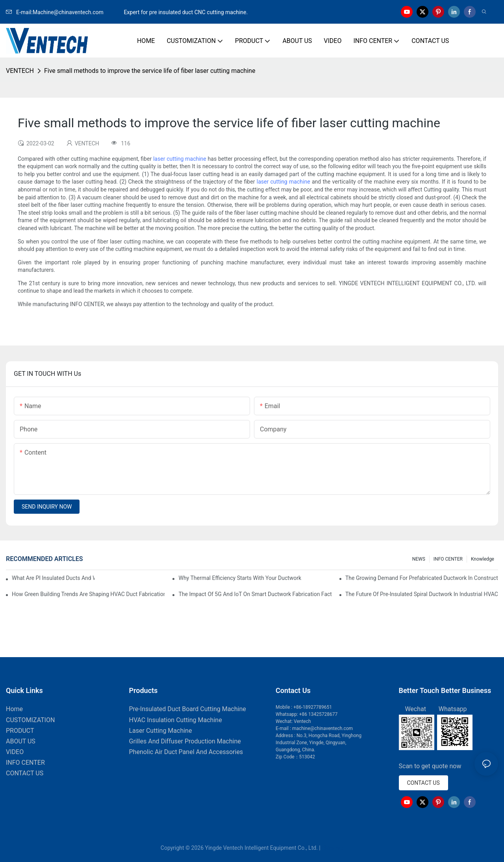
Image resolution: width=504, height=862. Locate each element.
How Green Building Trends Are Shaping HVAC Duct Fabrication (88, 594)
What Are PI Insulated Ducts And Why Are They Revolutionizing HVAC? (53, 578)
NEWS (419, 559)
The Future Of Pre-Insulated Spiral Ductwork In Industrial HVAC (422, 594)
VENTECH (20, 71)
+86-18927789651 (313, 707)
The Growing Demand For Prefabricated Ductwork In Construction (422, 578)
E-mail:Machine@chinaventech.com (64, 12)
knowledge (483, 559)
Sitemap (333, 848)
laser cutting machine (180, 159)
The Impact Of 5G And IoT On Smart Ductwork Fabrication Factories (255, 594)
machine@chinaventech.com (322, 728)
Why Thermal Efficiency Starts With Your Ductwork (240, 578)
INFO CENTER (448, 559)
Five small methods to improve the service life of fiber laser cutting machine (150, 71)
